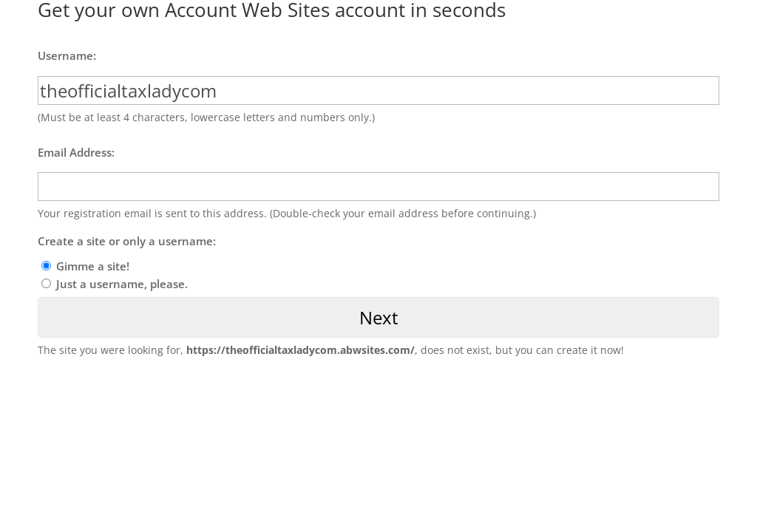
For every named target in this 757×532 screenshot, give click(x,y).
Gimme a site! (93, 266)
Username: (67, 55)
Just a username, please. (122, 284)
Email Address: (76, 152)
